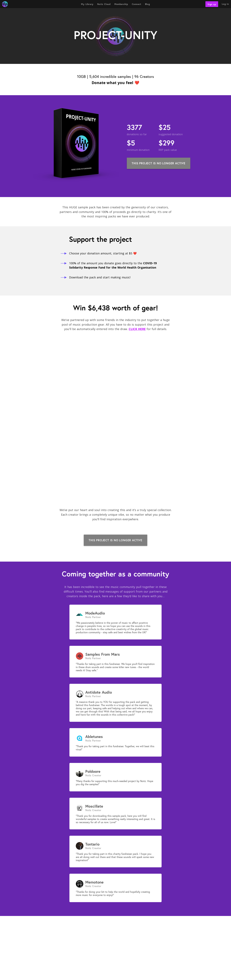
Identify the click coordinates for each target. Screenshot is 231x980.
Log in (225, 4)
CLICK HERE (137, 329)
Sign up (212, 4)
